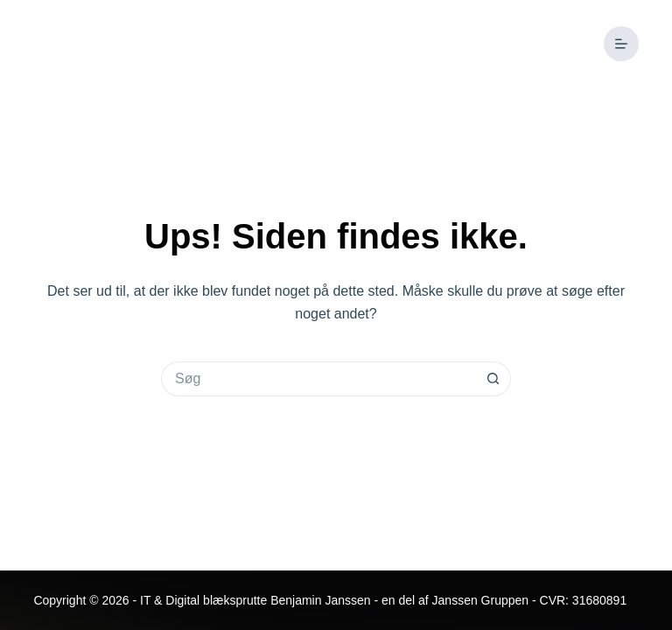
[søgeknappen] (493, 379)
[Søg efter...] (318, 379)
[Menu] (621, 44)
